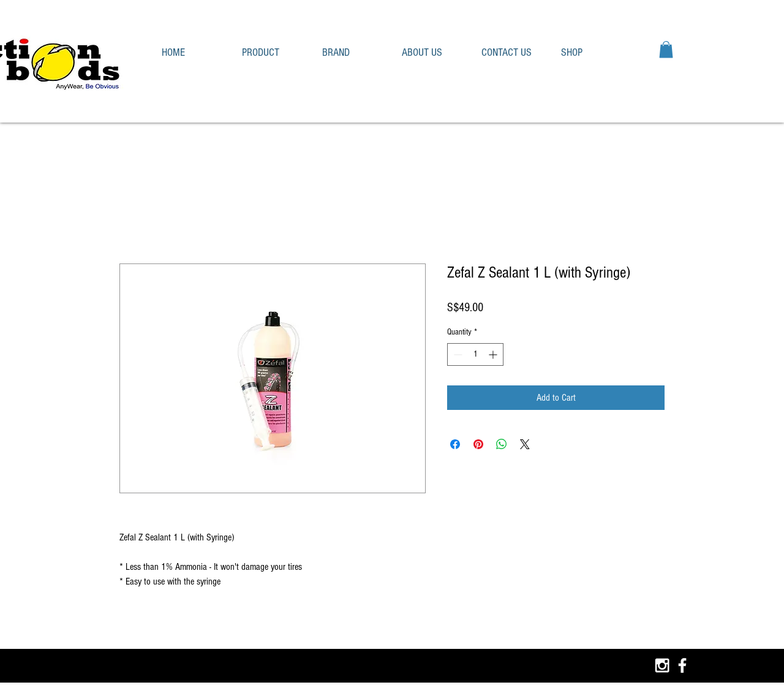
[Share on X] (525, 444)
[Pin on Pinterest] (478, 444)
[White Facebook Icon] (682, 665)
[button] (273, 52)
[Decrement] (457, 354)
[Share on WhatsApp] (502, 444)
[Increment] (494, 354)
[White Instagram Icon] (662, 665)
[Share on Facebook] (455, 444)
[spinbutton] (475, 354)
